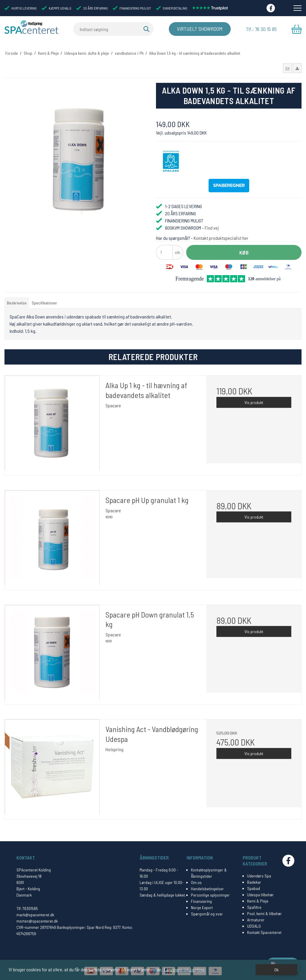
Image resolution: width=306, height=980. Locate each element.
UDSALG (254, 924)
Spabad (254, 886)
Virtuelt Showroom (198, 29)
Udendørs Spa (259, 873)
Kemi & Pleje (258, 899)
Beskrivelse (17, 301)
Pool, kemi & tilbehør (264, 911)
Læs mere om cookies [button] (184, 969)
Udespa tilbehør (260, 892)
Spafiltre (254, 905)
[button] (287, 66)
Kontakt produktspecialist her (221, 236)
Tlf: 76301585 (27, 906)
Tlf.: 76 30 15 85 (261, 29)
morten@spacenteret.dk (37, 919)
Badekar (254, 880)
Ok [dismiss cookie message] (276, 970)
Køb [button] (244, 250)
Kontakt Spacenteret (264, 930)
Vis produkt (254, 400)
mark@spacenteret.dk (35, 912)
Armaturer (256, 917)
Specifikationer (44, 301)
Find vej (212, 225)
